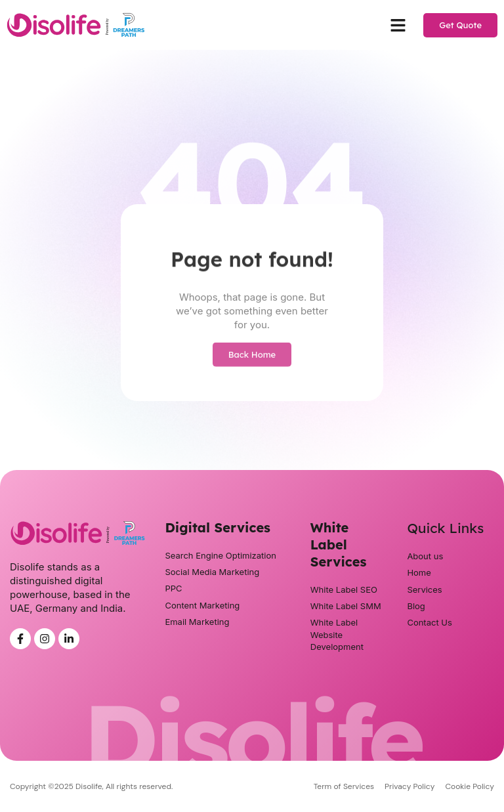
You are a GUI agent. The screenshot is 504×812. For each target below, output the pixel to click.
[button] (398, 25)
